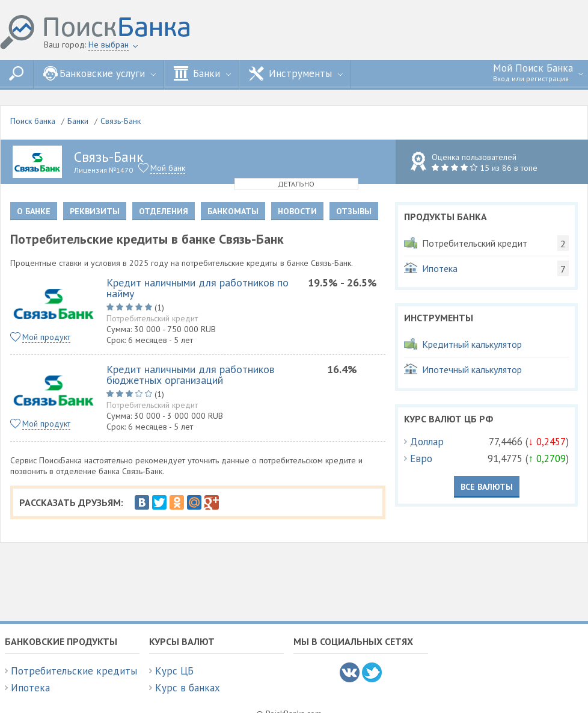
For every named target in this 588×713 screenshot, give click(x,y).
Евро (421, 458)
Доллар (427, 442)
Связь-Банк (121, 121)
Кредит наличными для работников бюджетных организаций (190, 375)
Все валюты (487, 487)
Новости (297, 211)
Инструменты (296, 73)
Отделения (164, 211)
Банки (202, 73)
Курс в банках (188, 688)
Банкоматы (233, 211)
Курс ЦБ (174, 671)
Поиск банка (33, 121)
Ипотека (30, 688)
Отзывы (354, 211)
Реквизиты (95, 211)
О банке (34, 211)
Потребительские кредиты (74, 671)
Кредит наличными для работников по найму (198, 288)
